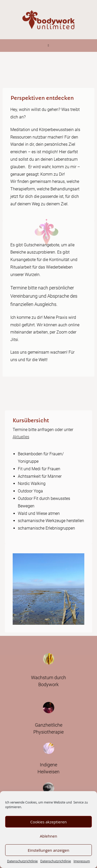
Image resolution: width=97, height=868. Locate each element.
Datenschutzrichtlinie (22, 861)
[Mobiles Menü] (48, 46)
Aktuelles (21, 437)
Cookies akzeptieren (48, 822)
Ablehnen (48, 836)
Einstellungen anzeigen (48, 850)
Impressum (82, 861)
